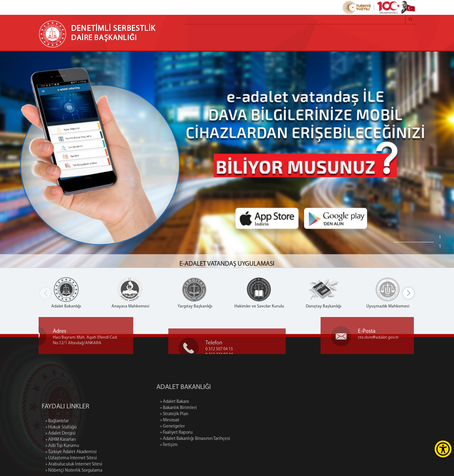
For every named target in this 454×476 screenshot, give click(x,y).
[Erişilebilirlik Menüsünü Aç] (443, 449)
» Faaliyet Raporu (199, 433)
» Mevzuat (192, 420)
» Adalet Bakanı (197, 402)
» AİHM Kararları (61, 461)
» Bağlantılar (57, 442)
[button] (408, 293)
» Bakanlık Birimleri (201, 408)
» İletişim (191, 445)
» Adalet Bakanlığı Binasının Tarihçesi (218, 439)
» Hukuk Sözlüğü (61, 448)
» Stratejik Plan (197, 414)
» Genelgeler (195, 426)
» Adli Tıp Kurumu (62, 467)
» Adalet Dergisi (61, 455)
